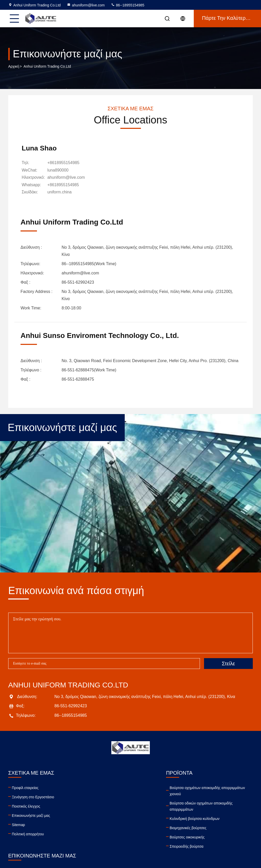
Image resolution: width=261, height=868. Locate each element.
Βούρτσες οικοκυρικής (88, 837)
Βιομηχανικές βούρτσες (89, 827)
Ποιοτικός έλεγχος (26, 806)
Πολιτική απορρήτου (28, 834)
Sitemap (18, 824)
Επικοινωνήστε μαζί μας (31, 815)
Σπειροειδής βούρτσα (87, 846)
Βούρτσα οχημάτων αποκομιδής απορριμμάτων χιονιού (108, 790)
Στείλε (228, 663)
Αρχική (14, 67)
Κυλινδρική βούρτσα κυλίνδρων (95, 818)
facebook (173, 828)
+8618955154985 (64, 163)
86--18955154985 (128, 5)
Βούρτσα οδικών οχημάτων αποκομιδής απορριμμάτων (102, 806)
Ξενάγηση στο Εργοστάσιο (33, 797)
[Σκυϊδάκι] (61, 192)
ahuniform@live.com (86, 5)
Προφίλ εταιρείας (25, 787)
